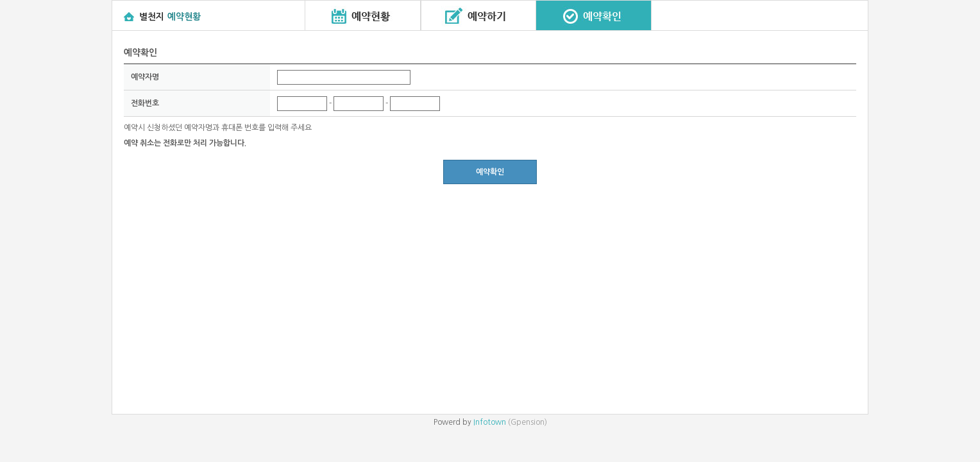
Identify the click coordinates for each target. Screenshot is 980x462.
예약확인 (490, 172)
